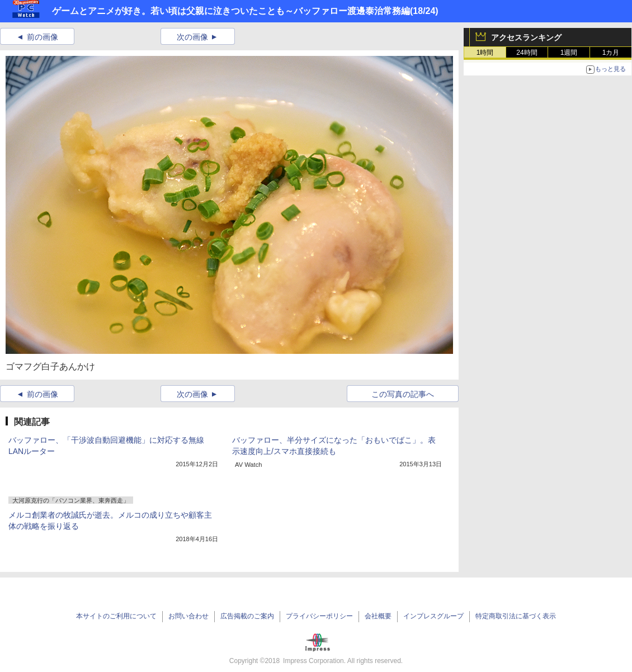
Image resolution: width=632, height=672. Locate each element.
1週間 (569, 53)
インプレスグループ (433, 616)
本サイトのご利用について (116, 616)
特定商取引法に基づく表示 (516, 616)
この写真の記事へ (403, 394)
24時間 (527, 53)
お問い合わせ (188, 616)
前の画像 (43, 37)
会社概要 (378, 616)
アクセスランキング (526, 37)
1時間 (485, 53)
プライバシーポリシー (319, 616)
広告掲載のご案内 (247, 616)
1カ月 (611, 53)
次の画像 (192, 37)
